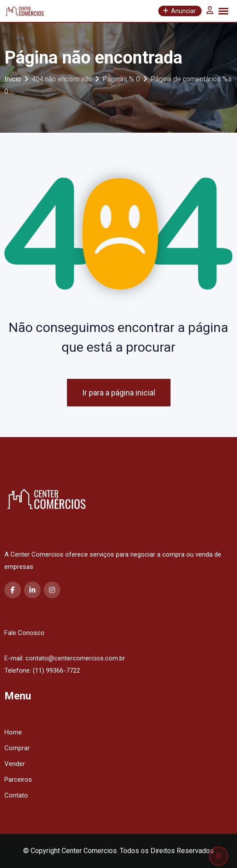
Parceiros (18, 780)
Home (13, 732)
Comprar (17, 748)
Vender (15, 764)
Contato (16, 795)
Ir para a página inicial (119, 393)
